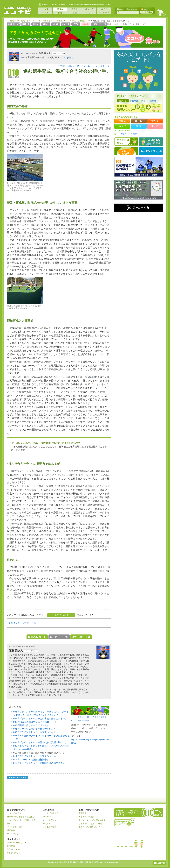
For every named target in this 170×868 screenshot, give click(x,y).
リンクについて (14, 853)
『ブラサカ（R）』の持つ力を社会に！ (70, 21)
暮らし (46, 24)
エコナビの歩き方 (151, 142)
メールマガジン (50, 820)
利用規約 (11, 846)
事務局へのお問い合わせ (89, 827)
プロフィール (58, 53)
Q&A (75, 9)
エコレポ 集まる (137, 39)
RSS (144, 9)
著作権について (14, 849)
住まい (36, 24)
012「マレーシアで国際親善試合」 (31, 760)
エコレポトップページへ (14, 24)
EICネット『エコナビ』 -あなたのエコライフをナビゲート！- (17, 11)
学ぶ (76, 24)
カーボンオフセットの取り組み (21, 817)
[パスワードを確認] (147, 101)
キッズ (45, 13)
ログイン (123, 101)
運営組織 (11, 830)
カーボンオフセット (151, 151)
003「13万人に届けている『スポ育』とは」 (36, 722)
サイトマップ (133, 9)
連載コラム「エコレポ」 (32, 21)
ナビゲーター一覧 (100, 24)
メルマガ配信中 (126, 151)
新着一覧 (26, 24)
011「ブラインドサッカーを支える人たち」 (36, 756)
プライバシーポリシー (17, 843)
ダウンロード (104, 13)
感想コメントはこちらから (22, 623)
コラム (60, 9)
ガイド (104, 9)
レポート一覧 (59, 637)
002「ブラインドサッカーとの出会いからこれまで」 (40, 719)
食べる (56, 24)
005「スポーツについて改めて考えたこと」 (36, 729)
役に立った (61, 615)
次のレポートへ (81, 637)
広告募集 (82, 813)
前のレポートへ (37, 637)
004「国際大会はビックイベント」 (31, 725)
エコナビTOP (13, 21)
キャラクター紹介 (15, 827)
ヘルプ (121, 9)
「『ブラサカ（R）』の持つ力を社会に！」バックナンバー (83, 66)
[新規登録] (134, 101)
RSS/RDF (47, 817)
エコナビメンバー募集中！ (129, 134)
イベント (89, 13)
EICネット (161, 12)
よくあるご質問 (50, 827)
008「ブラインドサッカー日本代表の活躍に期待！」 (40, 742)
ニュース (89, 9)
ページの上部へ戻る (160, 863)
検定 (60, 13)
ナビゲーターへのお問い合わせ (92, 820)
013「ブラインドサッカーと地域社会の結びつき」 (39, 763)
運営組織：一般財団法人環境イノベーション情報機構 (125, 822)
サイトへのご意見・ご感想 (90, 824)
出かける (66, 24)
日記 (75, 13)
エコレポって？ (115, 24)
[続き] (70, 57)
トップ (45, 9)
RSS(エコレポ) (143, 24)
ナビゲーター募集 (131, 24)
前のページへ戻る (18, 778)
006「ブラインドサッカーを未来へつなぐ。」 (37, 732)
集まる (47, 21)
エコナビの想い (126, 142)
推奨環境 (47, 824)
